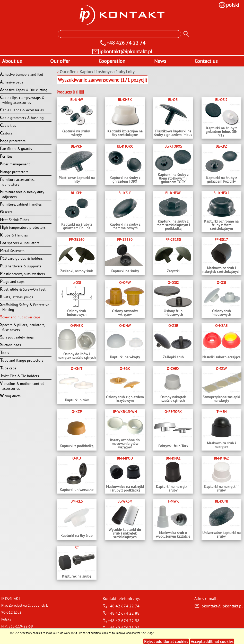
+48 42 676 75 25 (121, 628)
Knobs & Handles (14, 235)
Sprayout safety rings (17, 337)
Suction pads (10, 345)
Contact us (206, 61)
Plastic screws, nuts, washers (22, 274)
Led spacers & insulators (20, 243)
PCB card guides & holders (21, 258)
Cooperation (112, 61)
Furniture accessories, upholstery (17, 182)
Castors (6, 133)
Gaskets (6, 212)
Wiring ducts (10, 396)
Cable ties (8, 125)
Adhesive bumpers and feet (22, 74)
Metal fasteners (12, 250)
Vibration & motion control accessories (22, 386)
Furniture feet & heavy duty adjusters (22, 194)
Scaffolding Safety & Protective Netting (25, 307)
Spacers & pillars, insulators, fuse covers (22, 327)
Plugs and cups (12, 281)
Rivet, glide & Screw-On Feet (23, 289)
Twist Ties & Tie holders (19, 376)
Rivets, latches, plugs (16, 297)
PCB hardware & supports (21, 266)
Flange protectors (14, 172)
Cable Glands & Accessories (22, 110)
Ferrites (6, 156)
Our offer (60, 61)
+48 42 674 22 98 (121, 621)
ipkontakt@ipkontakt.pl (219, 606)
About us (12, 61)
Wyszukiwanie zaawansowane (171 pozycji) (102, 80)
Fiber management (15, 164)
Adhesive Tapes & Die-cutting (24, 90)
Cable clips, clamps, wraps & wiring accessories (22, 100)
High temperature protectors (23, 227)
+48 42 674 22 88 (121, 613)
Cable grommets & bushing (22, 117)
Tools (5, 352)
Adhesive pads (12, 82)
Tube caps (8, 368)
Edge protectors (13, 141)
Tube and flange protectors (22, 360)
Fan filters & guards (16, 148)
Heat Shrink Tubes (15, 219)
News (160, 61)
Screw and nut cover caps (20, 317)
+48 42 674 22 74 (121, 606)
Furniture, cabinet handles (21, 204)
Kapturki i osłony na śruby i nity (107, 72)
